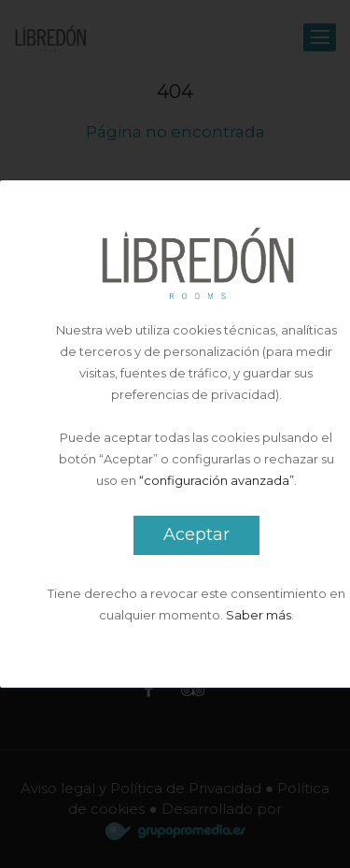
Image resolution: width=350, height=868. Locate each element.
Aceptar (196, 534)
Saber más (259, 615)
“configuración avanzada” (217, 480)
